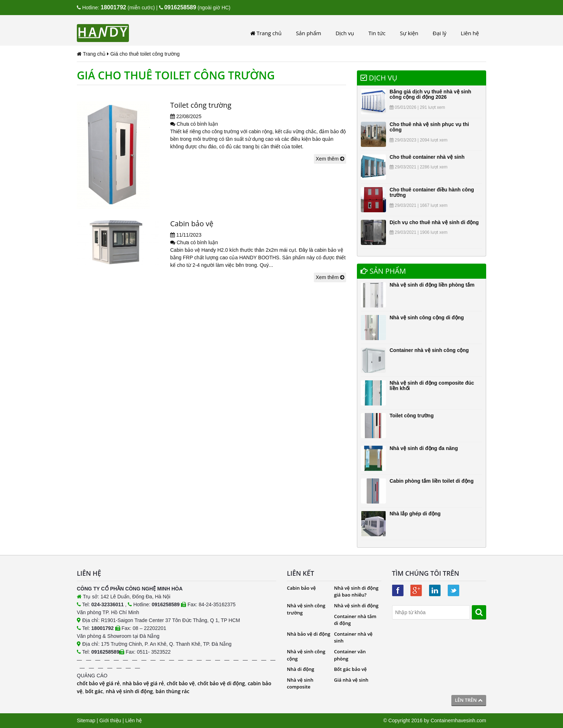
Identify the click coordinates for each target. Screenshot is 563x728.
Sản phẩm (308, 33)
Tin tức (377, 33)
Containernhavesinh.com (458, 720)
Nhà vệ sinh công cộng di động (427, 317)
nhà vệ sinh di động (129, 691)
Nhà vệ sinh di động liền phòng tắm (432, 285)
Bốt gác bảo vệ (350, 669)
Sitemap (86, 720)
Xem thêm (330, 159)
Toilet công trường (201, 105)
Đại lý (439, 33)
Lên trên (469, 700)
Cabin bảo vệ (192, 224)
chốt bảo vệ (181, 683)
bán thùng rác (172, 691)
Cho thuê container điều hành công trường (432, 192)
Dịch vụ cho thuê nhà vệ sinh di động (434, 222)
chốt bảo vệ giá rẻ (98, 683)
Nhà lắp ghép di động (415, 514)
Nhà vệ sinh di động (356, 606)
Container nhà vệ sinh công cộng (429, 350)
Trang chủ (266, 33)
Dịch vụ (345, 33)
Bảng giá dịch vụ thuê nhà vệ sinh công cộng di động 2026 (430, 94)
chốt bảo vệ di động (221, 683)
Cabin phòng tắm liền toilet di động (432, 481)
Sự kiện (409, 33)
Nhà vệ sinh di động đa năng (424, 448)
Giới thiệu (110, 720)
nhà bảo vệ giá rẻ (143, 683)
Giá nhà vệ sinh (351, 680)
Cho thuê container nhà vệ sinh (427, 157)
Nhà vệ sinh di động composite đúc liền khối (432, 386)
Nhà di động (301, 669)
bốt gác (94, 691)
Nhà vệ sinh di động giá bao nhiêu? (356, 592)
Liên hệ (470, 33)
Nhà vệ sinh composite (300, 683)
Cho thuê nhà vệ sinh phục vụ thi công (429, 127)
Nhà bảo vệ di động (309, 634)
